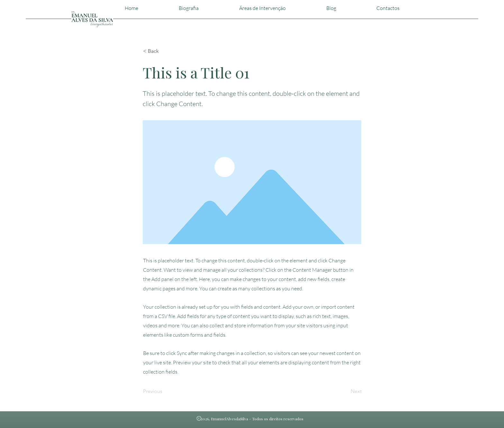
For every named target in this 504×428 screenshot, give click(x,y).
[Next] (346, 391)
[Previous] (164, 391)
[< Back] (164, 51)
